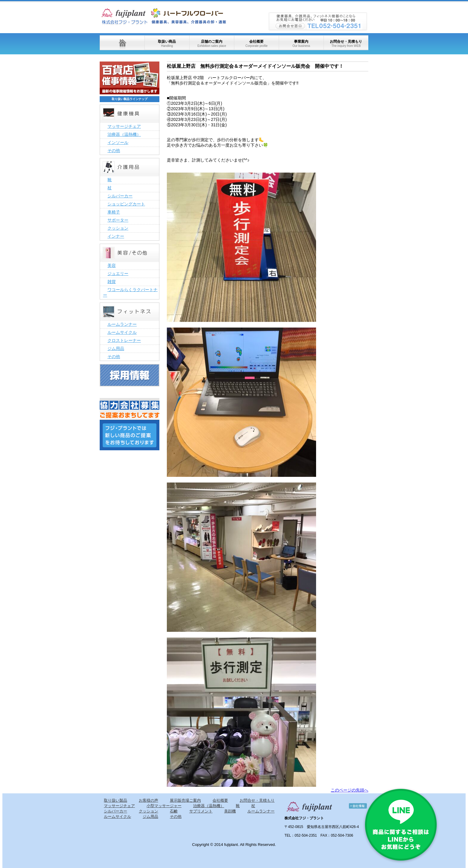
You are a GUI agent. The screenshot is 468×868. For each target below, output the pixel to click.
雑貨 (112, 282)
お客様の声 (148, 800)
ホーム (122, 43)
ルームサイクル (122, 332)
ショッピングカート (126, 204)
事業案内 (301, 43)
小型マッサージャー (164, 806)
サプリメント (201, 811)
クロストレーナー (124, 340)
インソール (118, 142)
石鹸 (174, 811)
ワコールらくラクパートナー (130, 292)
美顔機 (230, 811)
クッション (118, 228)
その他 (114, 150)
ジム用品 (116, 348)
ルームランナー (122, 324)
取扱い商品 (167, 43)
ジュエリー (118, 274)
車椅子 (114, 212)
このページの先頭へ (350, 790)
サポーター (118, 220)
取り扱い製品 (116, 800)
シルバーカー (120, 196)
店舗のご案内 (212, 43)
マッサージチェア (124, 126)
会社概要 (256, 43)
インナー (116, 236)
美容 (112, 265)
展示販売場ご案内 (185, 800)
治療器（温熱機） (124, 134)
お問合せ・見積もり (346, 43)
